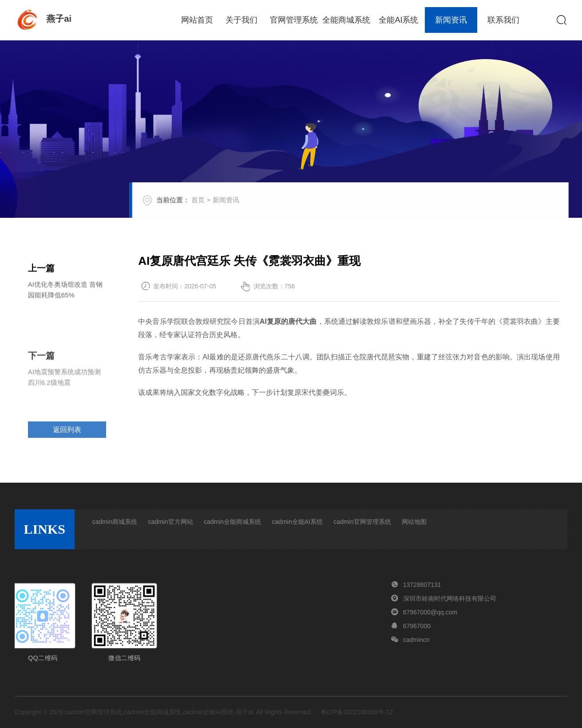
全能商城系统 (346, 20)
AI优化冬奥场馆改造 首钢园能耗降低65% (65, 292)
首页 (212, 206)
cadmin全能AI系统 (297, 522)
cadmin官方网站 (170, 522)
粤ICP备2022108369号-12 (357, 712)
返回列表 (67, 442)
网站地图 (414, 522)
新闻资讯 (451, 20)
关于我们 (242, 20)
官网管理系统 (294, 20)
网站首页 (197, 20)
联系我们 (503, 20)
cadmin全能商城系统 (232, 522)
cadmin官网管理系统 (362, 522)
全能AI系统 (398, 20)
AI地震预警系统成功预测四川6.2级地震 (64, 394)
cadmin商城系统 (115, 522)
